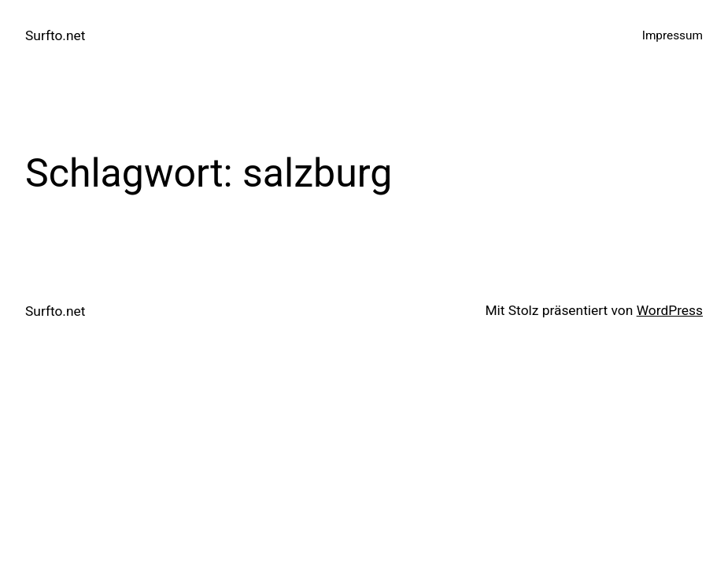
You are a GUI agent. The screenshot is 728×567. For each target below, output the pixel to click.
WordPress (670, 310)
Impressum (673, 35)
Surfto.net (55, 35)
